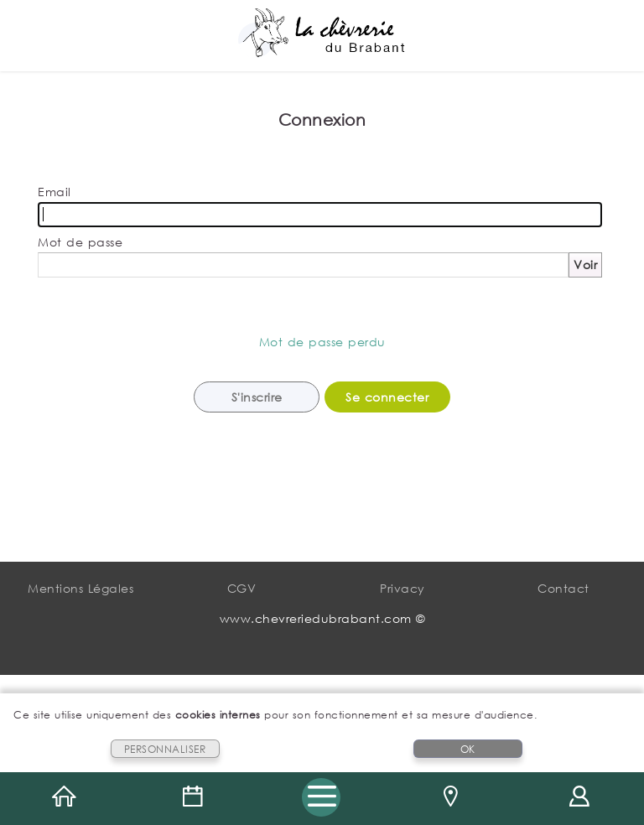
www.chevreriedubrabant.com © (322, 618)
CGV (242, 588)
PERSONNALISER (165, 749)
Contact (563, 588)
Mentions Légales (80, 588)
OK (468, 749)
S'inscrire (257, 397)
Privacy (402, 588)
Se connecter (387, 397)
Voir (585, 265)
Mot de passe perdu (322, 342)
